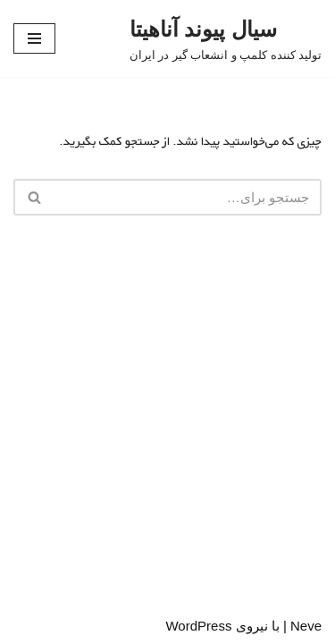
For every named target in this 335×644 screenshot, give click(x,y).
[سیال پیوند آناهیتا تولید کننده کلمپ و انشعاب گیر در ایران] (226, 38)
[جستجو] (188, 197)
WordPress (198, 626)
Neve (306, 626)
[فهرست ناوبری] (34, 38)
